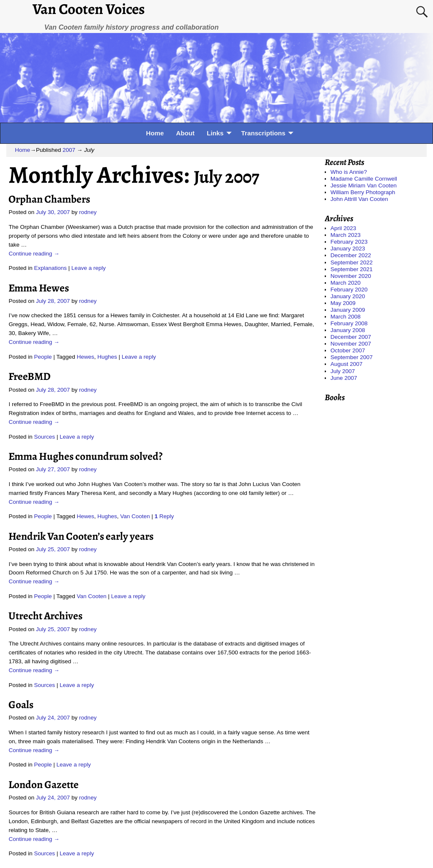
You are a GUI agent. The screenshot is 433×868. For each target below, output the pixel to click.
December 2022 (351, 255)
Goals (21, 705)
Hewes (85, 357)
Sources (45, 437)
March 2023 (346, 235)
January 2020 (348, 296)
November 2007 (351, 344)
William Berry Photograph (363, 192)
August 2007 (347, 364)
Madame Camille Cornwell (364, 179)
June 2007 (344, 378)
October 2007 (348, 350)
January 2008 (348, 330)
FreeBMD (30, 376)
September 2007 (352, 357)
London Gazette (44, 784)
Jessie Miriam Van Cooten (364, 185)
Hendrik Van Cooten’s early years (81, 536)
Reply (164, 516)
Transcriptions (263, 133)
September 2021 (352, 269)
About (185, 133)
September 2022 (352, 262)
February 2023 (349, 242)
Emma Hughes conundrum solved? (85, 456)
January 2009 (348, 310)
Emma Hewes (39, 288)
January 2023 (348, 249)
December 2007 (351, 337)
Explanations (51, 268)
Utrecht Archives (45, 616)
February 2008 (349, 323)
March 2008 (346, 317)
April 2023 (344, 228)
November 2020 (351, 276)
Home (155, 133)
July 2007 (343, 371)
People (43, 357)
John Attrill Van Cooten (359, 199)
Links (215, 133)
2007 (69, 150)
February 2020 (349, 290)
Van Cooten (135, 516)
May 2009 (343, 303)
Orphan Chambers (49, 199)
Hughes (107, 357)
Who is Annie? (349, 172)
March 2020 (346, 283)
